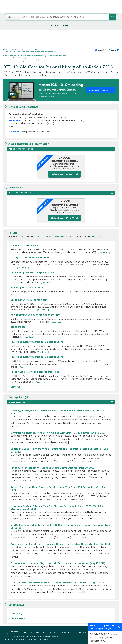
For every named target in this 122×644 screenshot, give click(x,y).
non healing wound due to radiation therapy (35, 315)
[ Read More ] (104, 253)
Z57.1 (50, 123)
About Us (52, 632)
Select (10, 17)
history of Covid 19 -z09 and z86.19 (30, 258)
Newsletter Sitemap (80, 632)
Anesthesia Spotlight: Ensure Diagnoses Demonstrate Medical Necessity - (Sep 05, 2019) (60, 544)
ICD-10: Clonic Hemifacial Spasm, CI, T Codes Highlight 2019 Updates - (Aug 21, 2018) (58, 583)
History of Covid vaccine (24, 245)
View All (15, 387)
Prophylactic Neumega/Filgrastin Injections (35, 372)
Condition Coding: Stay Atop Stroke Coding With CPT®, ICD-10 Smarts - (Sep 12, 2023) (59, 433)
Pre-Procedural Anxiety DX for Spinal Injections (37, 342)
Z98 (49, 132)
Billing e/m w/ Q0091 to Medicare (29, 300)
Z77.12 (80, 121)
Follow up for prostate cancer (28, 288)
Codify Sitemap (64, 632)
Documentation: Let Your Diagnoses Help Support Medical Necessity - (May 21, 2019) (58, 563)
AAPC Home (40, 632)
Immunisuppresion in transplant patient (33, 273)
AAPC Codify (28, 632)
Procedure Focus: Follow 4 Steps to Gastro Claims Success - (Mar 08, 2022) (53, 468)
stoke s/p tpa (18, 327)
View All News (19, 618)
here (95, 237)
